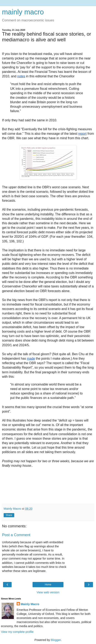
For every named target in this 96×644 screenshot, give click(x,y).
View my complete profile (17, 632)
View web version (48, 592)
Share (9, 515)
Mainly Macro (30, 604)
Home (48, 585)
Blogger (56, 640)
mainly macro (23, 12)
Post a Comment (16, 535)
